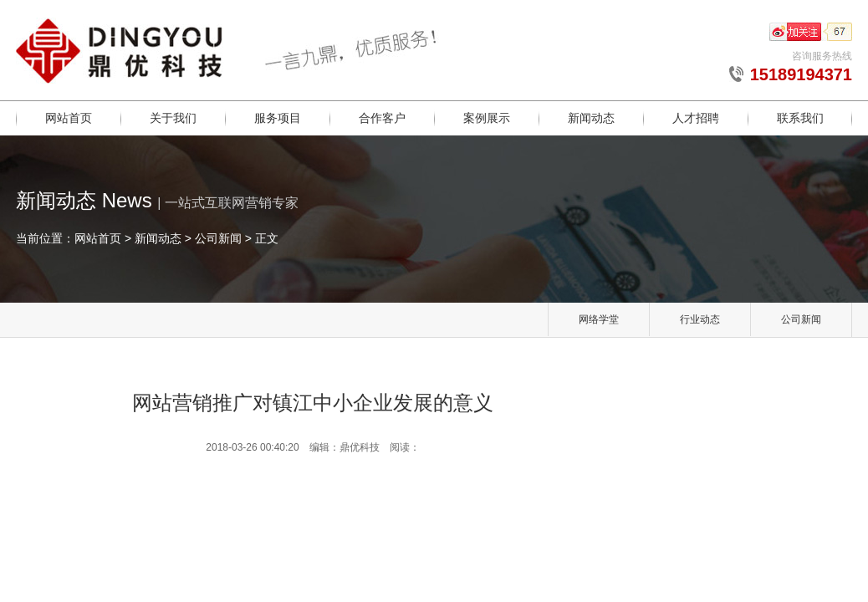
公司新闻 (218, 238)
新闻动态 (591, 118)
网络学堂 (599, 319)
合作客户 (382, 118)
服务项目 (278, 118)
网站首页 (69, 118)
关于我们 (173, 118)
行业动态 (700, 319)
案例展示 (487, 118)
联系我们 (800, 118)
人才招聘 (696, 118)
